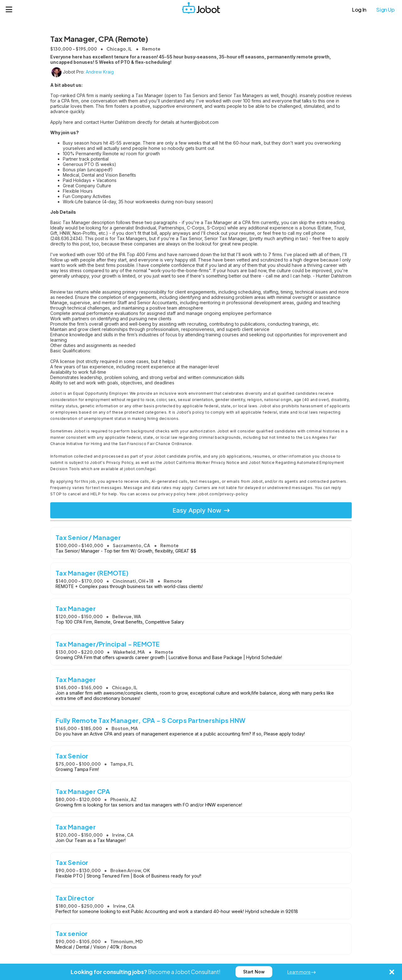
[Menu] (9, 9)
